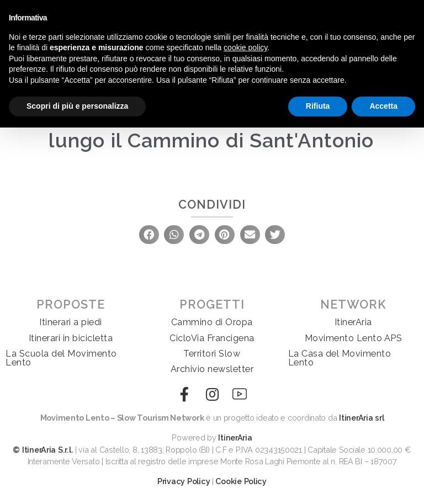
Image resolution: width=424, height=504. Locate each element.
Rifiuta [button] (318, 106)
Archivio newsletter (212, 369)
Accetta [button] (383, 106)
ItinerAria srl (361, 418)
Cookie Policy (241, 481)
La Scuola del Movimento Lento (61, 358)
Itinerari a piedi (71, 322)
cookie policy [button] (245, 47)
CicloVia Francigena (212, 338)
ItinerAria (353, 322)
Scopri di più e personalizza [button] (77, 106)
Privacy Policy (184, 481)
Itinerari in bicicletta (71, 338)
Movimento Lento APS (354, 338)
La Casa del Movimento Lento (340, 358)
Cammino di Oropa (212, 322)
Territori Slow (212, 354)
